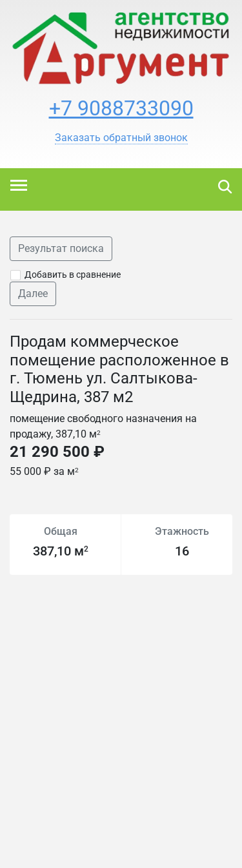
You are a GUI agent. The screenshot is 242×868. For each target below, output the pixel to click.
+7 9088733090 (121, 108)
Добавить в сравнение (73, 275)
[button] (121, 138)
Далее (33, 294)
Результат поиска (61, 248)
